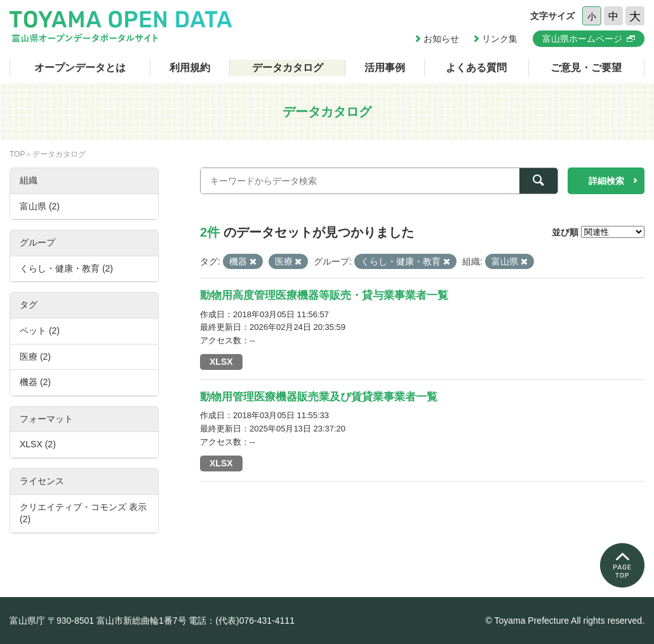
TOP (17, 154)
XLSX (221, 362)
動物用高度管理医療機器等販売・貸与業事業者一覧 (324, 295)
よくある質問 (476, 68)
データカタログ (288, 68)
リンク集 (500, 39)
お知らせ (441, 39)
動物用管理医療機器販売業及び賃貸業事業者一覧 (319, 397)
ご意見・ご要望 (586, 68)
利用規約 (190, 68)
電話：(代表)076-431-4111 (242, 621)
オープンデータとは (80, 68)
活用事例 (385, 68)
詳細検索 (606, 181)
